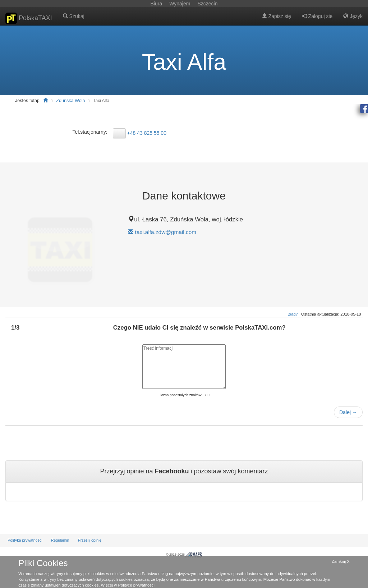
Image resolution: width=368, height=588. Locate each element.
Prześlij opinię (90, 540)
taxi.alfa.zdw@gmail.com (166, 232)
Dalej (348, 412)
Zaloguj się (317, 16)
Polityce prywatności (136, 585)
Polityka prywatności (25, 540)
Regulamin (60, 540)
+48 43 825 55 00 (147, 133)
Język (353, 16)
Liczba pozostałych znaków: (180, 395)
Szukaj (74, 16)
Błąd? (293, 314)
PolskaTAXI (29, 18)
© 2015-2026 (184, 555)
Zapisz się (277, 16)
